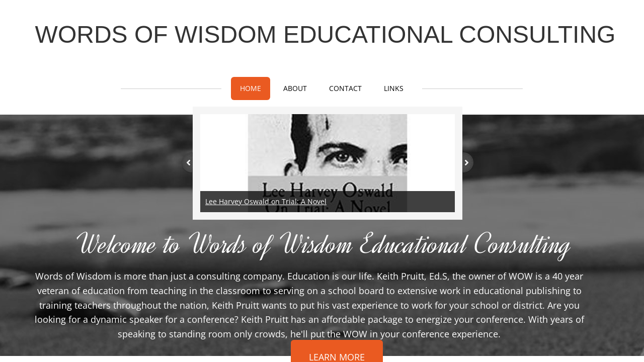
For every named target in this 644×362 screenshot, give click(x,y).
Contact (345, 88)
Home (251, 88)
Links (394, 88)
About (295, 88)
